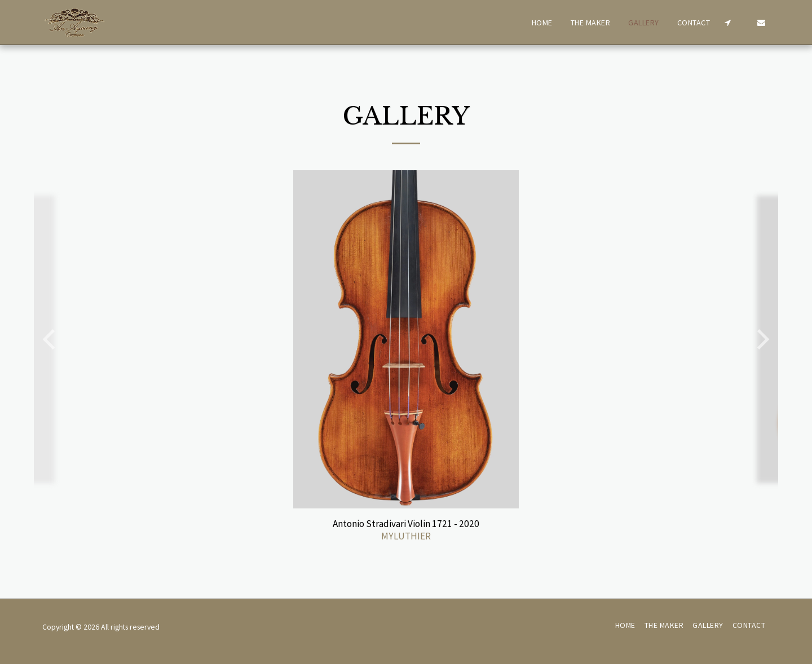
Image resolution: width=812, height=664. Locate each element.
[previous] (51, 339)
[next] (761, 339)
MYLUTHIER (406, 536)
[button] (727, 23)
